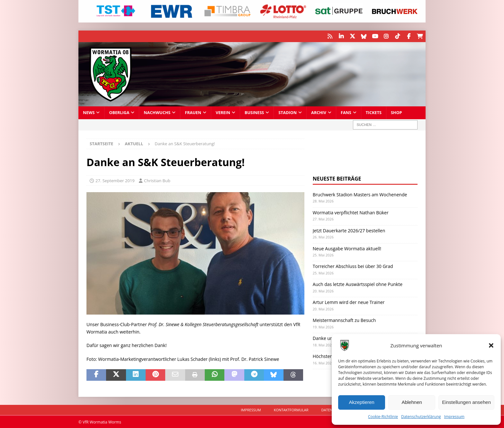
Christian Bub (157, 180)
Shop (396, 112)
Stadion (288, 112)
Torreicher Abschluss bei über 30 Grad (353, 266)
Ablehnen (412, 402)
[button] (491, 345)
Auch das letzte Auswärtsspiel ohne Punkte (358, 284)
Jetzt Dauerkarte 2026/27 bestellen (349, 230)
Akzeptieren (361, 402)
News (89, 112)
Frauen (193, 112)
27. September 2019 (115, 180)
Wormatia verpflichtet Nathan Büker (351, 212)
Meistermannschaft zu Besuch (344, 320)
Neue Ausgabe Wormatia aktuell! (347, 248)
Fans (346, 112)
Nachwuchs (157, 112)
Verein (223, 112)
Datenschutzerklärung (421, 417)
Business (254, 112)
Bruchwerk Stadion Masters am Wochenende (360, 194)
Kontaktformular (291, 410)
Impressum (454, 417)
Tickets (374, 112)
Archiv (319, 112)
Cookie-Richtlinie (383, 417)
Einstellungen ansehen (466, 402)
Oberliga (119, 112)
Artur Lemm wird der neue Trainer (349, 302)
